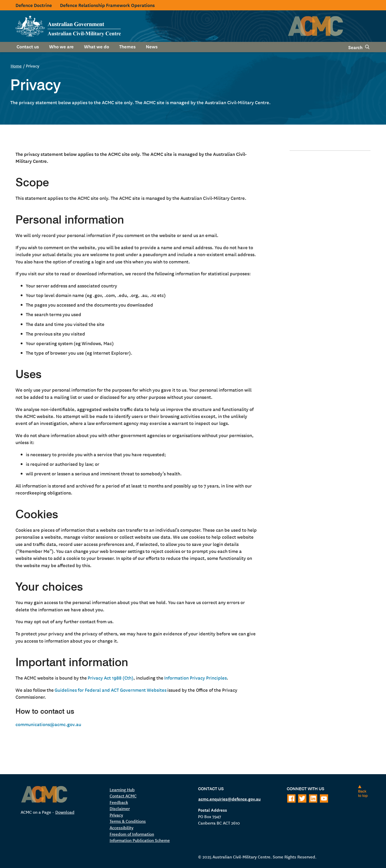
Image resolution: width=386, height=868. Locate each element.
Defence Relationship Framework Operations (107, 5)
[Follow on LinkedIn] (313, 798)
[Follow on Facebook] (291, 798)
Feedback (119, 802)
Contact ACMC (123, 796)
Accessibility (122, 827)
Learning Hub (122, 789)
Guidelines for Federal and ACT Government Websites (111, 690)
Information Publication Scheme (140, 840)
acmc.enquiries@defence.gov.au (229, 798)
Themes (127, 46)
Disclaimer (120, 808)
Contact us (28, 46)
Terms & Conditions (128, 821)
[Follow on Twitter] (302, 798)
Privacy (116, 815)
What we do (97, 46)
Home (16, 66)
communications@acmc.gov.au (48, 724)
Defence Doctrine (34, 5)
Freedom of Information (132, 834)
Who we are (61, 46)
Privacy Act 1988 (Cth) (111, 678)
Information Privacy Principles (195, 678)
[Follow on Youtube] (324, 798)
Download (65, 812)
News (152, 46)
